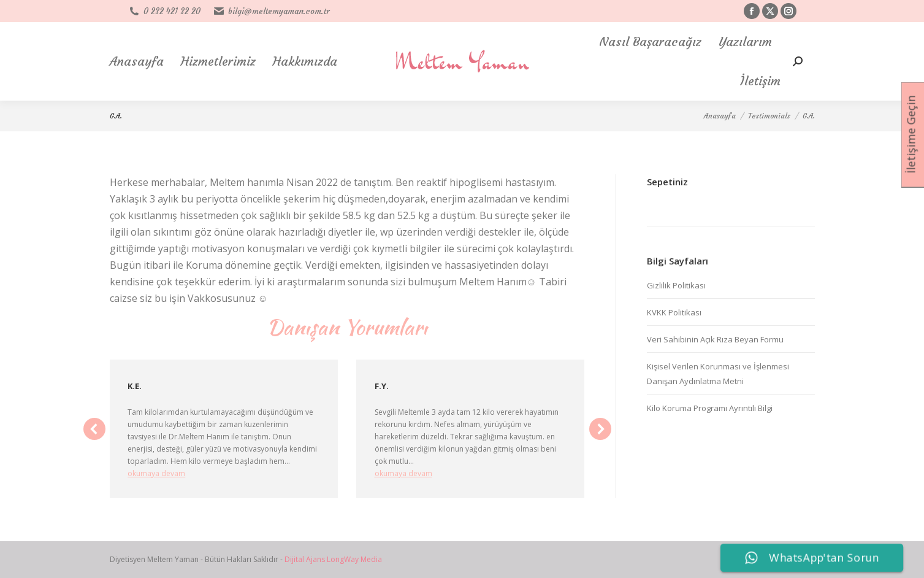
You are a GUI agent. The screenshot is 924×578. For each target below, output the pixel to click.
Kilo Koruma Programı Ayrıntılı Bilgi (710, 408)
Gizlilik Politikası (676, 285)
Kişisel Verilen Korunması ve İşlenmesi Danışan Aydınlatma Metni (718, 374)
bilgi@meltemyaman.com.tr (271, 11)
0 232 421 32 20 (164, 11)
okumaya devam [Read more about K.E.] (156, 473)
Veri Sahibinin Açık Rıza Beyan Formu (715, 339)
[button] (94, 429)
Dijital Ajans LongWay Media (333, 559)
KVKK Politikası (674, 312)
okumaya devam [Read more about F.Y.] (403, 473)
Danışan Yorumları (347, 327)
